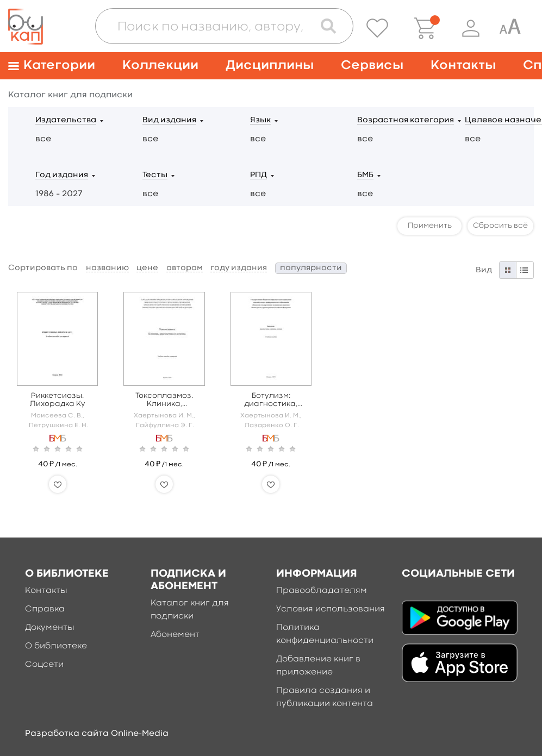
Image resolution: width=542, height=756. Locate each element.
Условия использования (331, 609)
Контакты (463, 65)
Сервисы (372, 65)
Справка (45, 609)
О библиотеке (56, 646)
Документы (50, 628)
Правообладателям (322, 591)
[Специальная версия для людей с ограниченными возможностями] (510, 28)
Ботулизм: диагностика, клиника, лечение (271, 400)
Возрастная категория (406, 120)
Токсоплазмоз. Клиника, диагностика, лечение (164, 400)
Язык (260, 120)
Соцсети (44, 665)
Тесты (155, 175)
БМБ (365, 175)
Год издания (62, 175)
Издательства (66, 120)
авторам (185, 268)
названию (107, 268)
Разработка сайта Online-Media (97, 734)
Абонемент (175, 635)
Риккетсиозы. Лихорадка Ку (58, 400)
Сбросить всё (500, 226)
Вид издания (169, 120)
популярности (311, 268)
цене (147, 268)
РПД (258, 175)
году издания (239, 268)
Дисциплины (270, 65)
